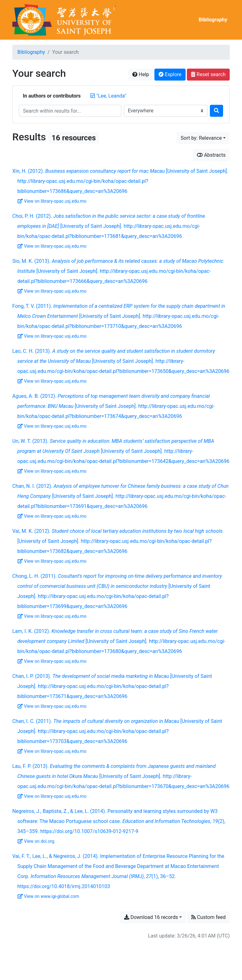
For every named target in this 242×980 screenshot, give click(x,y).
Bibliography (213, 20)
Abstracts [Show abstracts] (211, 155)
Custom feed (208, 917)
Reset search (208, 74)
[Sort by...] (203, 138)
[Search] (216, 111)
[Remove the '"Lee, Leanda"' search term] (111, 96)
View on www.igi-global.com (48, 896)
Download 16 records (151, 917)
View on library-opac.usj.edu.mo (52, 201)
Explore (170, 74)
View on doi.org (36, 841)
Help (141, 74)
